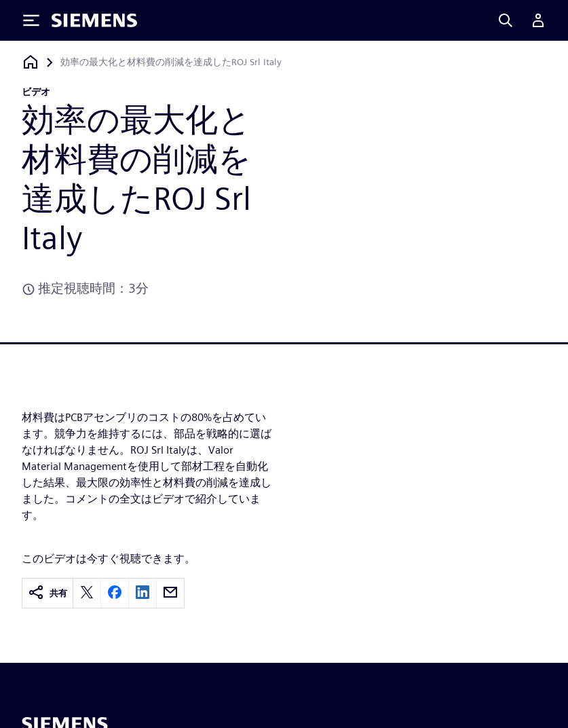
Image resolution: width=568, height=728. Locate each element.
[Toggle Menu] (31, 20)
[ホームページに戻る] (31, 62)
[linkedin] (143, 593)
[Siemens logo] (94, 20)
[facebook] (115, 593)
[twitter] (87, 593)
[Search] (506, 20)
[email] (170, 593)
